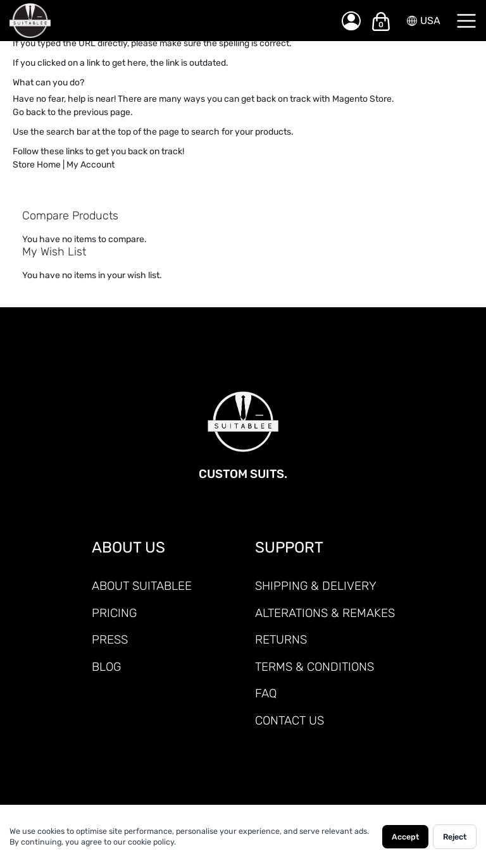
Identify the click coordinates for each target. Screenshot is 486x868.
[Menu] (466, 21)
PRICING (114, 613)
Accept (405, 837)
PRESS (110, 639)
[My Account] (351, 21)
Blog (106, 667)
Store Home (37, 165)
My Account (90, 165)
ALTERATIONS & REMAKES (325, 613)
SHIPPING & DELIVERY (316, 586)
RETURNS (281, 639)
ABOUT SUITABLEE (142, 586)
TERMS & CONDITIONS (315, 667)
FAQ (266, 693)
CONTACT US (290, 720)
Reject (455, 837)
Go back (29, 112)
